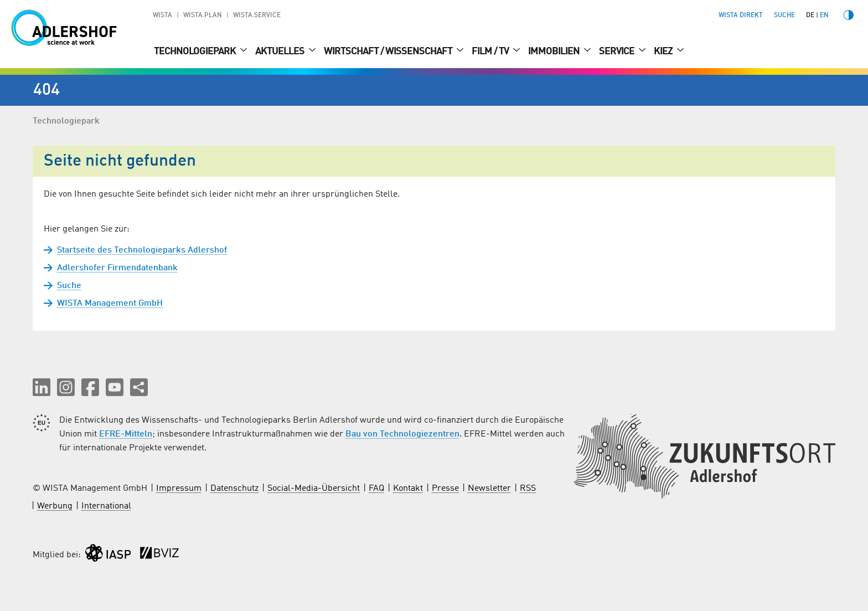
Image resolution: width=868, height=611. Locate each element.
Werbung (55, 506)
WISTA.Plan (203, 16)
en (824, 16)
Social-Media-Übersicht (314, 489)
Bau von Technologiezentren (402, 434)
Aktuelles (281, 52)
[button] (42, 387)
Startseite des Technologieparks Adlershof (142, 250)
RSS (528, 489)
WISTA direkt (741, 16)
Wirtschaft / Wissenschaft (389, 52)
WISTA (162, 16)
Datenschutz (234, 489)
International (106, 506)
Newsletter (489, 489)
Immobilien (555, 52)
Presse (445, 489)
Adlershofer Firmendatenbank (117, 268)
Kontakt (408, 489)
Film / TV (491, 52)
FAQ (376, 489)
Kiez (664, 52)
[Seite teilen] (139, 387)
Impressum (179, 489)
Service (618, 52)
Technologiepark (196, 52)
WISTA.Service (257, 16)
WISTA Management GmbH (110, 304)
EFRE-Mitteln (126, 434)
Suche (69, 286)
